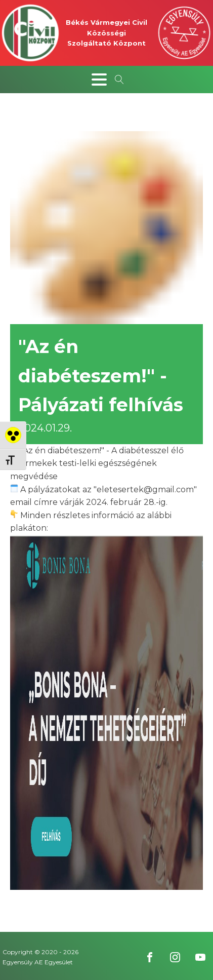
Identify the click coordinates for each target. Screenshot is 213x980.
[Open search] (119, 80)
